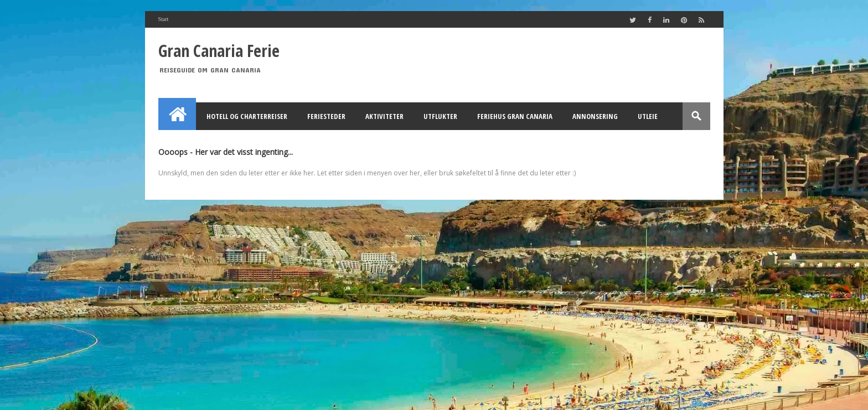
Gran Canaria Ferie (219, 51)
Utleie (648, 116)
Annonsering (595, 116)
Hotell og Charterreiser (247, 116)
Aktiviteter (384, 116)
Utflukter (440, 116)
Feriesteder (326, 116)
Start (164, 19)
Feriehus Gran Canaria (515, 116)
